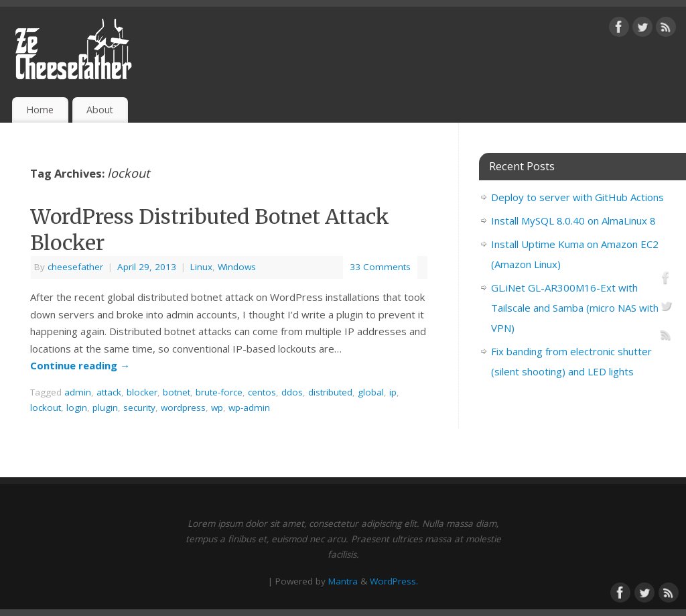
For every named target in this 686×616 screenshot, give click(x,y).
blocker (142, 392)
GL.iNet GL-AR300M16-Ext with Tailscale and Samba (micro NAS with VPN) (575, 308)
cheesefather (75, 267)
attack (109, 392)
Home (40, 110)
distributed (330, 392)
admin (78, 392)
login (77, 408)
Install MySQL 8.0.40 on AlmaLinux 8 (573, 221)
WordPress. (394, 581)
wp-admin (249, 408)
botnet (177, 392)
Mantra (343, 581)
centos (262, 392)
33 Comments (380, 267)
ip (393, 392)
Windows (237, 267)
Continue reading (80, 365)
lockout (46, 408)
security (139, 408)
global (371, 392)
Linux (201, 267)
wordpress (183, 408)
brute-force (219, 392)
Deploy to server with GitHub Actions (577, 197)
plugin (105, 408)
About (100, 110)
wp (217, 408)
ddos (292, 392)
